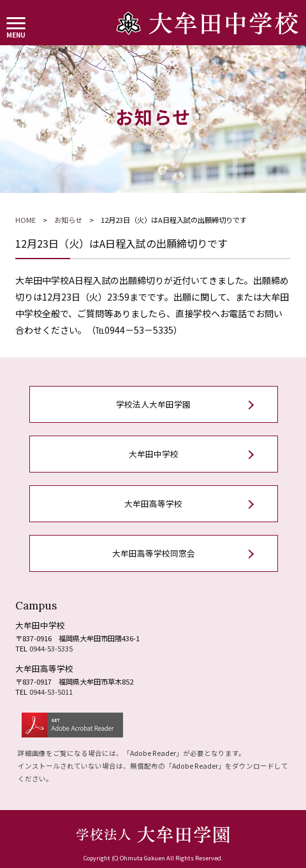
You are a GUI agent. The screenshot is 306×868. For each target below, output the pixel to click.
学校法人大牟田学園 (153, 404)
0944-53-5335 (51, 648)
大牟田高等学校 (153, 503)
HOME (25, 220)
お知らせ (68, 220)
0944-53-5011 (51, 692)
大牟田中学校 (154, 454)
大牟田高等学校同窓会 (154, 553)
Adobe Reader (153, 753)
